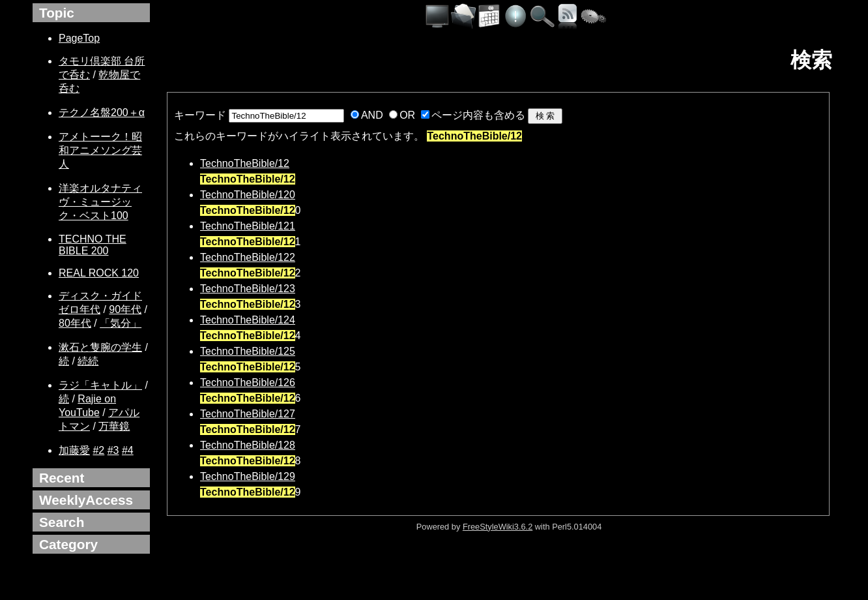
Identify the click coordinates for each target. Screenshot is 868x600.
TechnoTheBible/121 (248, 226)
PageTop (79, 38)
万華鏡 (114, 426)
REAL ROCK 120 (99, 273)
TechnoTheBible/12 (245, 163)
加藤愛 (74, 450)
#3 (113, 450)
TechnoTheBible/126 (248, 382)
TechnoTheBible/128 (248, 445)
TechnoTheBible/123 (248, 289)
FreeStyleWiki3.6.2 (498, 527)
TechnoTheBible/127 (248, 414)
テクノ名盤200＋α (102, 112)
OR (407, 115)
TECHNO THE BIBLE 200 (93, 245)
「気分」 (121, 323)
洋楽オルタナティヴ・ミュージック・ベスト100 (100, 202)
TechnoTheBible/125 (248, 351)
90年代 (125, 309)
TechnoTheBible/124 (248, 320)
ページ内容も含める (478, 115)
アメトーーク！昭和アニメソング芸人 (100, 150)
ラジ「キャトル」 (100, 385)
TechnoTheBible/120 (248, 195)
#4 (128, 450)
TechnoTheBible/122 (248, 257)
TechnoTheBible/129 (248, 476)
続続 (88, 361)
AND (372, 115)
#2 (98, 450)
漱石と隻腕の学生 (100, 347)
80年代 (75, 323)
